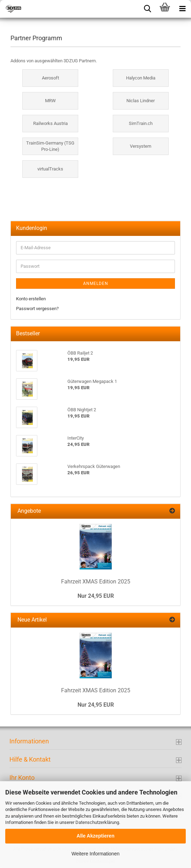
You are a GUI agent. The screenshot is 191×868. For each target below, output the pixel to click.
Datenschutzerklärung (97, 822)
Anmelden (96, 283)
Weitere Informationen (95, 854)
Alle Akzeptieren (95, 836)
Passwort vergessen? (37, 309)
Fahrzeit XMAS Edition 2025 (96, 582)
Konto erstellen (31, 299)
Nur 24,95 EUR (96, 596)
